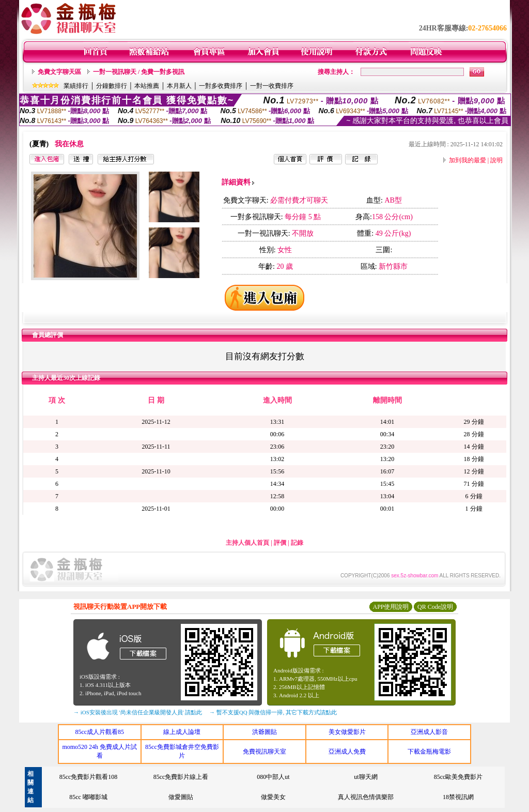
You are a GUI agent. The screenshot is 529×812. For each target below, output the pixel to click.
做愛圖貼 (181, 797)
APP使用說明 (391, 607)
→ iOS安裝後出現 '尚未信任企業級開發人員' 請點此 (138, 712)
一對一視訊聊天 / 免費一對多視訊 (139, 72)
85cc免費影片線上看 (181, 777)
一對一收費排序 (272, 86)
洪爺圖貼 (264, 732)
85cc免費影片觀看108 (89, 777)
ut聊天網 (365, 777)
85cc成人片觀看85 (99, 732)
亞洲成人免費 (347, 752)
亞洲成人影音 (429, 732)
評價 (280, 543)
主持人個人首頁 (247, 543)
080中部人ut (273, 777)
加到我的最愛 (468, 160)
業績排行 (76, 86)
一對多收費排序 (221, 86)
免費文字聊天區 (59, 72)
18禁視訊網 (458, 797)
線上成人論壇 (182, 732)
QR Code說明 (435, 607)
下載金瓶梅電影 (429, 752)
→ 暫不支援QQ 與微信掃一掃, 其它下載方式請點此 (273, 712)
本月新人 (179, 86)
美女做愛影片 (347, 732)
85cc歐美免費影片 (458, 777)
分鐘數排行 (112, 86)
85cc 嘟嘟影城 (88, 797)
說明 (496, 160)
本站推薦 (147, 86)
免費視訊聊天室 (264, 752)
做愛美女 (273, 797)
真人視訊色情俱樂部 (366, 797)
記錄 (297, 543)
